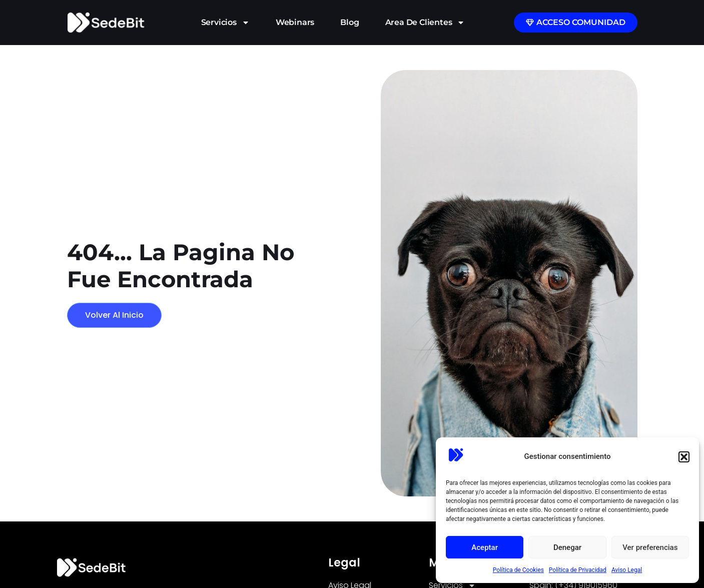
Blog (349, 22)
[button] (684, 457)
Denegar (567, 547)
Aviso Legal (627, 570)
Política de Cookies (518, 570)
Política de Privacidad (578, 570)
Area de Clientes (425, 23)
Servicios (225, 23)
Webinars (295, 22)
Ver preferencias (650, 547)
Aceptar (485, 547)
